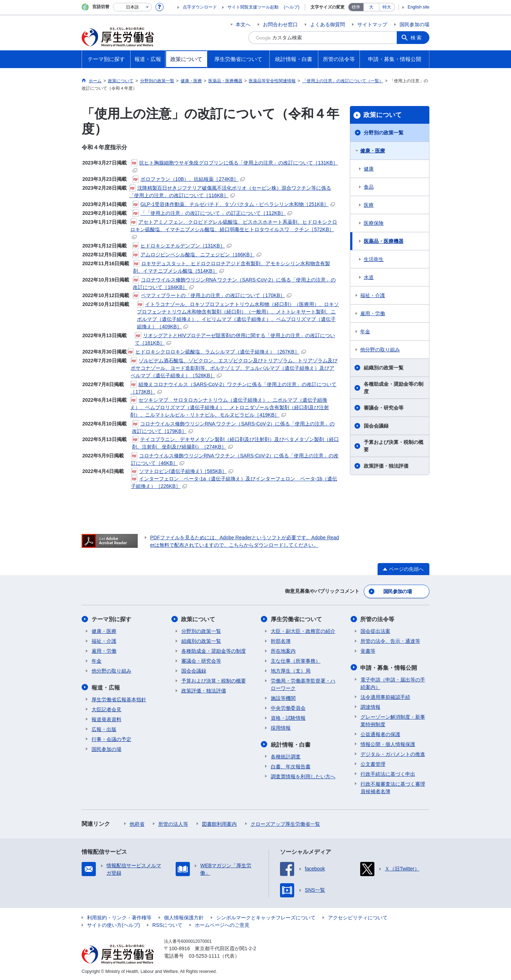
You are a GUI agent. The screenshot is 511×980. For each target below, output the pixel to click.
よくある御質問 (328, 24)
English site (419, 7)
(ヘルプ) (292, 7)
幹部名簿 (281, 641)
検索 (417, 38)
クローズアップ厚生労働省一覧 (285, 823)
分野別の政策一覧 (384, 133)
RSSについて (167, 924)
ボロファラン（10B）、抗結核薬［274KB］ (189, 179)
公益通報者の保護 (380, 734)
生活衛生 (374, 259)
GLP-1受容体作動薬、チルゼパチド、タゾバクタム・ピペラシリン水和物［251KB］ (234, 204)
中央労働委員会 (288, 708)
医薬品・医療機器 (384, 241)
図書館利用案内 (219, 823)
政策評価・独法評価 (386, 466)
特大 (387, 7)
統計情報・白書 (291, 744)
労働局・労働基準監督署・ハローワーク (303, 684)
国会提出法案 (375, 631)
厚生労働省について (296, 619)
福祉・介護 (373, 295)
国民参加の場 (414, 24)
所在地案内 (283, 651)
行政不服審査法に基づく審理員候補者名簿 (393, 787)
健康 (369, 169)
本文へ (243, 24)
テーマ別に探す (111, 619)
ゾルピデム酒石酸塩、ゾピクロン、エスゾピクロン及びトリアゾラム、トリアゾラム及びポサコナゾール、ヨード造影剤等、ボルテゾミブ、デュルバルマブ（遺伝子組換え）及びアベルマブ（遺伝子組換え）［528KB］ (234, 368)
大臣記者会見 (106, 709)
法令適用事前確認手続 (385, 696)
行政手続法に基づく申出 (388, 773)
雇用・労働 (373, 313)
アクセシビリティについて (358, 917)
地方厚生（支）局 (291, 670)
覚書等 (368, 651)
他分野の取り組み (380, 350)
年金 (365, 332)
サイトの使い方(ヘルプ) (113, 924)
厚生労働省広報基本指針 (119, 699)
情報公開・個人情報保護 (388, 744)
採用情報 (281, 728)
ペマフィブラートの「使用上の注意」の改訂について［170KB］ (212, 295)
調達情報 (370, 706)
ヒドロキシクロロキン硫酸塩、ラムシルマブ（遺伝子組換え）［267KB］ (217, 352)
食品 (369, 187)
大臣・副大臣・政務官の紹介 (303, 631)
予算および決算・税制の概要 (394, 446)
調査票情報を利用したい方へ (303, 776)
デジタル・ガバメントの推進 (393, 753)
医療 (369, 205)
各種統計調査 (286, 756)
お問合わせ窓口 (280, 24)
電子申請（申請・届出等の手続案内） (393, 683)
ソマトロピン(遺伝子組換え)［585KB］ (182, 471)
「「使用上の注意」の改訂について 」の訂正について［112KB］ (212, 213)
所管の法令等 (378, 619)
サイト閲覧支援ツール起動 (253, 7)
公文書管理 (373, 763)
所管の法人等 (173, 823)
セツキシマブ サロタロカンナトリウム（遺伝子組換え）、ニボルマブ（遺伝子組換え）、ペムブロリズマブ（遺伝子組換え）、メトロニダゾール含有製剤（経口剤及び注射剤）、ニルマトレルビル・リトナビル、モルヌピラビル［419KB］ (230, 407)
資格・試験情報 (288, 718)
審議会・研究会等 (384, 408)
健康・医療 (373, 151)
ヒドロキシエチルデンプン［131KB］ (182, 246)
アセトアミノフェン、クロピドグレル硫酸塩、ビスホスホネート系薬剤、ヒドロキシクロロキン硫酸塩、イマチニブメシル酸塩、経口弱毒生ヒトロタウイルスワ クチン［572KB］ (234, 229)
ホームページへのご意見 (222, 924)
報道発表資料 (106, 719)
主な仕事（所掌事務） (296, 661)
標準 (356, 7)
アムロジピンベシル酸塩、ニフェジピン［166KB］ (197, 255)
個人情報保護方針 (184, 917)
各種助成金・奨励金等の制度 (394, 388)
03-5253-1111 (204, 955)
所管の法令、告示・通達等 (390, 641)
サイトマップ (372, 24)
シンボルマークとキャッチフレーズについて (266, 917)
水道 (369, 277)
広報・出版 (104, 729)
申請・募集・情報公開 (389, 667)
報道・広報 (106, 687)
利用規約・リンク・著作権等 (119, 917)
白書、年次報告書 (291, 766)
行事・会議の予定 (111, 739)
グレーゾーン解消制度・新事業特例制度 (393, 720)
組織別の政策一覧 (384, 368)
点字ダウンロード (200, 7)
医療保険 (374, 223)
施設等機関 (283, 698)
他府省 (137, 823)
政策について (383, 115)
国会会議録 (376, 426)
